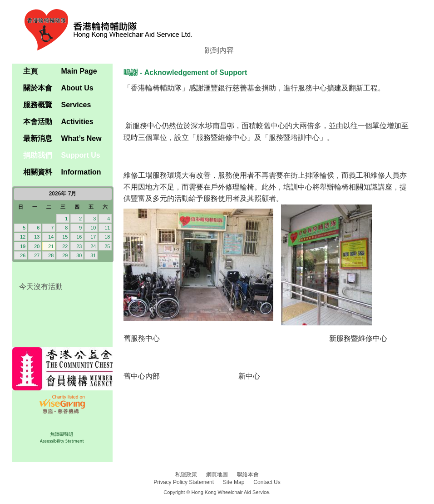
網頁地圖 (217, 474)
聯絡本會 (248, 474)
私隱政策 (186, 474)
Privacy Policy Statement (184, 482)
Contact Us (267, 482)
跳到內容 (219, 50)
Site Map (234, 482)
